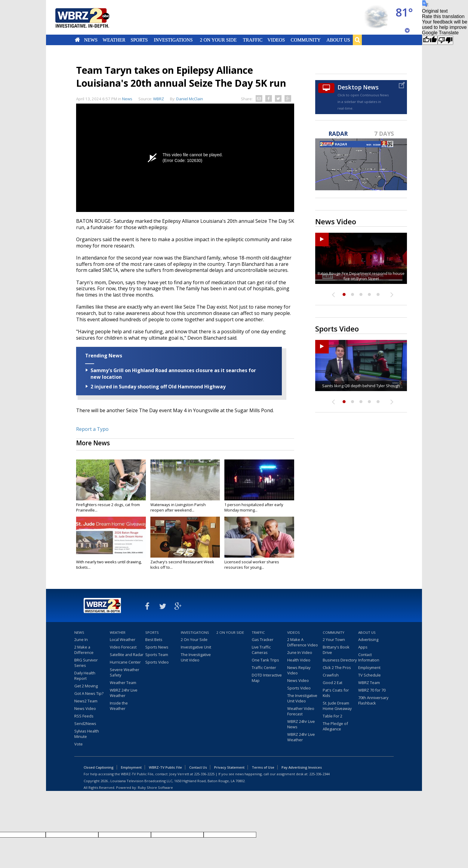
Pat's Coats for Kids (336, 693)
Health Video (299, 660)
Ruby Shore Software (155, 787)
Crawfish (331, 675)
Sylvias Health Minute (87, 734)
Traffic (252, 40)
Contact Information (369, 657)
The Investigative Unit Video (196, 657)
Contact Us (198, 767)
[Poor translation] (445, 40)
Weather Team (123, 683)
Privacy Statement (229, 767)
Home (77, 40)
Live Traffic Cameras (261, 650)
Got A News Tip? (89, 693)
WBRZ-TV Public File (165, 767)
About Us (338, 40)
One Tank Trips (265, 660)
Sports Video (157, 662)
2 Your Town (334, 639)
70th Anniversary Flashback (373, 700)
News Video (85, 708)
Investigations (173, 40)
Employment (369, 667)
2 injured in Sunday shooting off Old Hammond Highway (158, 387)
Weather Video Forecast (301, 711)
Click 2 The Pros (337, 667)
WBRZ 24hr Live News (301, 724)
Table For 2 (333, 716)
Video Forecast (123, 647)
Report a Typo (92, 429)
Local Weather (123, 639)
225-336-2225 (204, 774)
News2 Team (86, 701)
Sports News (157, 647)
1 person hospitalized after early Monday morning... (254, 507)
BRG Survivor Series (86, 663)
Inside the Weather (119, 706)
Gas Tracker (263, 639)
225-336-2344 (319, 774)
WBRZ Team (369, 683)
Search (357, 40)
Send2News (85, 723)
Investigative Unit (196, 647)
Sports (139, 40)
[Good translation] (430, 40)
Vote (79, 744)
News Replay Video (299, 670)
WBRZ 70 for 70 (372, 690)
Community (305, 40)
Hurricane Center (125, 662)
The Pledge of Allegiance (335, 726)
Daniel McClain (190, 99)
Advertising (368, 639)
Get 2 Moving (86, 686)
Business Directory (340, 660)
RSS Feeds (84, 716)
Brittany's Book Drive (336, 650)
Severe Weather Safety (125, 672)
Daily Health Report (85, 676)
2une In (81, 639)
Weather (114, 40)
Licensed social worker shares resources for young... (252, 565)
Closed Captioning (99, 767)
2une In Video (300, 652)
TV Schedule (369, 675)
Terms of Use (263, 767)
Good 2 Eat (333, 683)
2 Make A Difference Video (303, 642)
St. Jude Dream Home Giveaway (337, 706)
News (91, 40)
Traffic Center (264, 667)
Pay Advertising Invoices (302, 767)
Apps (363, 647)
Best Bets (154, 639)
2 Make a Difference (84, 650)
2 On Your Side (218, 40)
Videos (276, 40)
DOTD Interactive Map (267, 678)
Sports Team (157, 655)
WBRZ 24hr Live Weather (124, 693)
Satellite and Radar (127, 655)
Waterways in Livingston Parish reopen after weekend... (178, 507)
